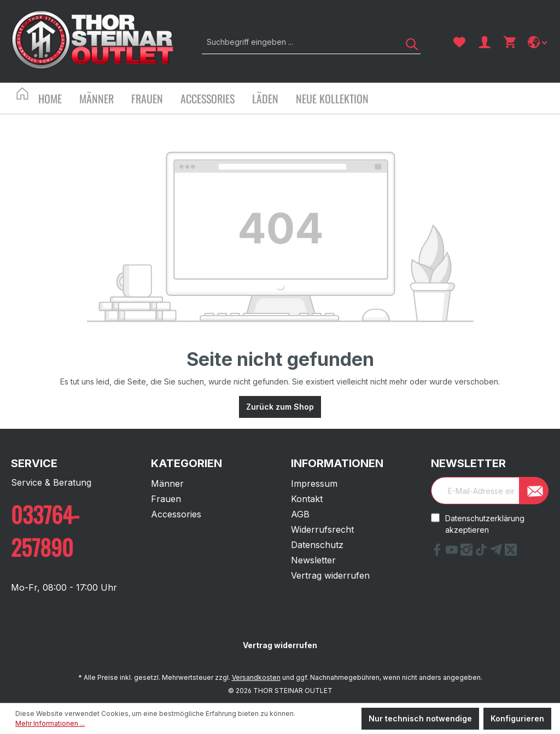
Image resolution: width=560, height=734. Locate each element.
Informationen (337, 463)
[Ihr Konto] (485, 42)
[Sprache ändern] (538, 42)
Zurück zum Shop (280, 407)
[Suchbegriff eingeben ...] (299, 42)
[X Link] (511, 552)
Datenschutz (317, 545)
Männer (167, 483)
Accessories (176, 514)
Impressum (314, 483)
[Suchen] (408, 42)
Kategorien (186, 463)
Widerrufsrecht (322, 529)
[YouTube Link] (453, 552)
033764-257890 (45, 531)
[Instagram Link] (468, 552)
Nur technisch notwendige (420, 718)
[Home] (59, 100)
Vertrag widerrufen (330, 575)
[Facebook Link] (438, 552)
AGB (300, 514)
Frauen (166, 499)
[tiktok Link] (483, 552)
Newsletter (313, 560)
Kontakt (307, 499)
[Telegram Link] (497, 552)
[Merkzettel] (459, 42)
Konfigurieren (517, 718)
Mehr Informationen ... (50, 723)
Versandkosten (256, 677)
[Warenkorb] (510, 42)
